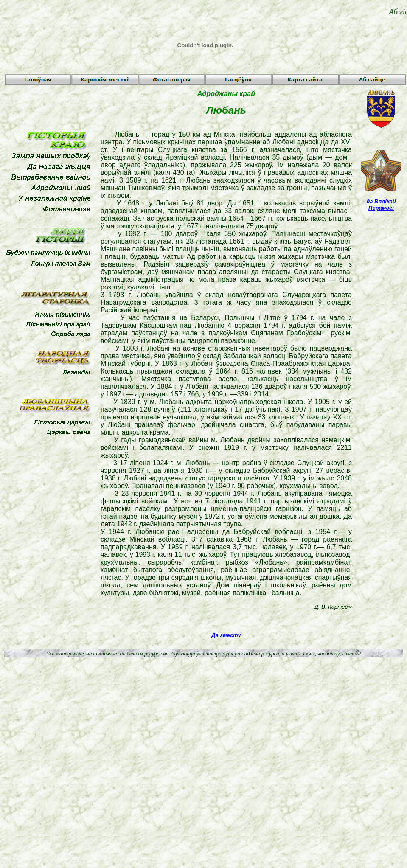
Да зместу (226, 635)
